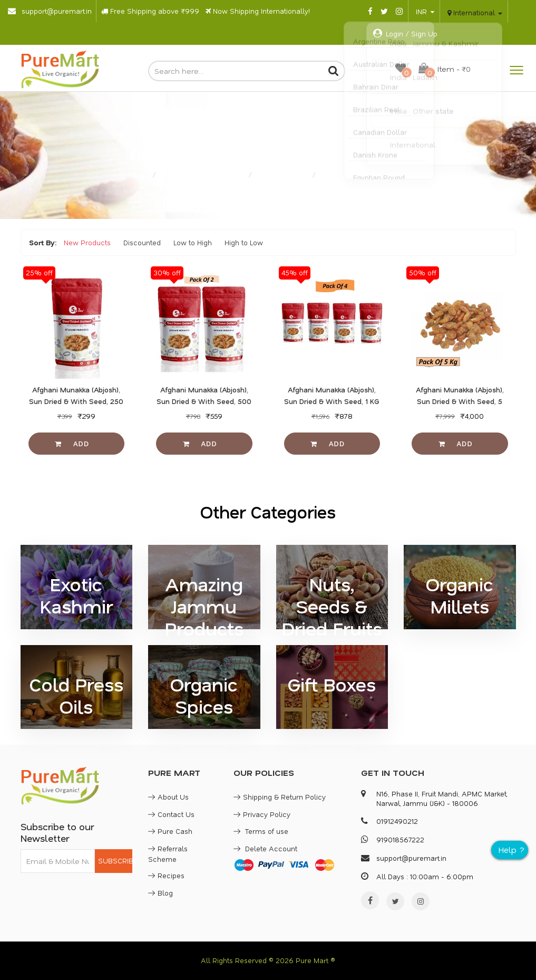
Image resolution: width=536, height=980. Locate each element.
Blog (160, 893)
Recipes (166, 875)
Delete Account (265, 848)
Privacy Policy (262, 814)
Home (135, 175)
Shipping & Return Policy (280, 797)
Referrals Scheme (168, 854)
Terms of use (261, 831)
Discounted (142, 242)
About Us (168, 797)
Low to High (193, 242)
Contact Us (171, 814)
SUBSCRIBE (115, 861)
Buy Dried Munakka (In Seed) (368, 175)
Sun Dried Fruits (283, 175)
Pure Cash (170, 831)
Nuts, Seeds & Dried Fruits (203, 175)
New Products (87, 242)
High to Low (244, 242)
